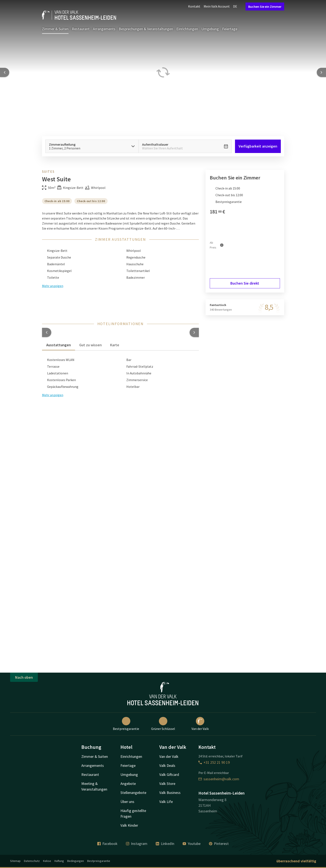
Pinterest (219, 844)
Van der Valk (200, 724)
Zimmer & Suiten (55, 29)
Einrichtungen (187, 29)
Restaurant (81, 29)
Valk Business (170, 793)
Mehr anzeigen (53, 395)
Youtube (192, 844)
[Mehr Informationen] (222, 245)
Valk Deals (167, 765)
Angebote (128, 784)
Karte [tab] (115, 345)
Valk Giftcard (169, 775)
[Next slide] (321, 72)
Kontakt (194, 6)
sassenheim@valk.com (219, 779)
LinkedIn (165, 844)
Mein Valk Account (217, 6)
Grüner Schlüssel (163, 724)
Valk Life (166, 802)
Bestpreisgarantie (126, 724)
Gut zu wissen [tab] (90, 345)
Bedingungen (76, 861)
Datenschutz (32, 861)
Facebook (107, 844)
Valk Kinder (129, 825)
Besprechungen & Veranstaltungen (146, 29)
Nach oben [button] (24, 677)
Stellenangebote (133, 793)
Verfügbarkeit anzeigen (258, 146)
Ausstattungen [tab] (59, 345)
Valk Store (167, 784)
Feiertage (230, 29)
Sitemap (15, 861)
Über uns (127, 802)
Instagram (137, 844)
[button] (47, 332)
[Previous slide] (5, 72)
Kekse (47, 861)
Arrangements (104, 29)
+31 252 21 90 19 (214, 762)
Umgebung (210, 29)
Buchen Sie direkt (245, 283)
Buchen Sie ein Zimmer (265, 7)
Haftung (59, 861)
